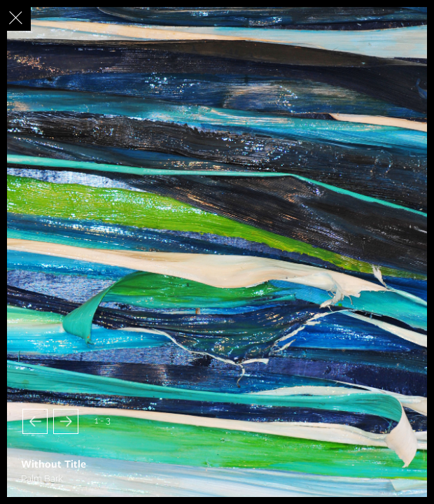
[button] (35, 421)
